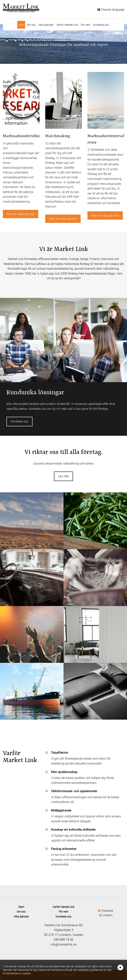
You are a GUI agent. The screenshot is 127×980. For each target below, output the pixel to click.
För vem (86, 25)
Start (21, 25)
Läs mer (63, 476)
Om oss (31, 25)
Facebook (106, 911)
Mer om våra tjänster (21, 214)
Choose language (111, 9)
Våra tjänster (46, 25)
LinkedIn (106, 915)
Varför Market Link (67, 25)
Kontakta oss (101, 25)
